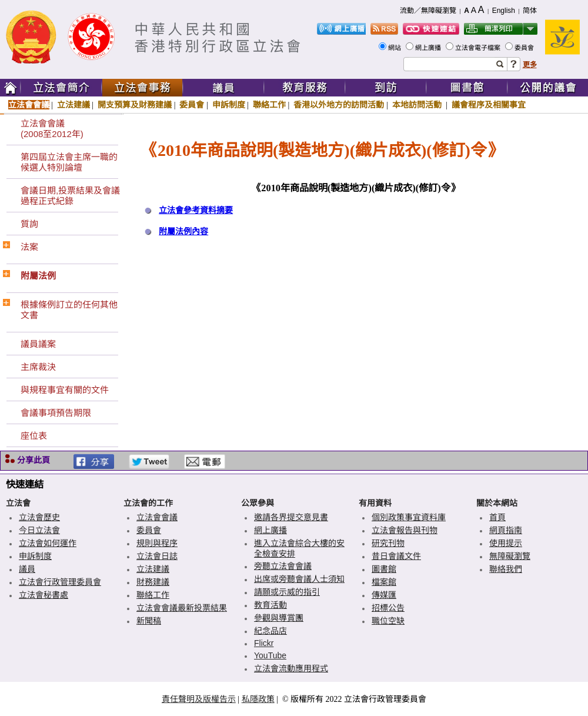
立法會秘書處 (44, 595)
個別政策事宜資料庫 (409, 517)
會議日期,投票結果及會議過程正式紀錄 (70, 196)
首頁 (497, 517)
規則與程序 (157, 543)
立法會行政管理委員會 (60, 582)
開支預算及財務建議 (135, 105)
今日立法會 (39, 530)
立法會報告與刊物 (405, 530)
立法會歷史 (39, 517)
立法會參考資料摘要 (196, 210)
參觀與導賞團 (279, 618)
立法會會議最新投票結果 (182, 608)
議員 (27, 569)
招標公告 (388, 608)
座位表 (34, 436)
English (504, 11)
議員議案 (38, 344)
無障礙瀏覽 (510, 556)
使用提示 (506, 543)
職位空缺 (388, 621)
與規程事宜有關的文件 (65, 390)
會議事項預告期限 (56, 413)
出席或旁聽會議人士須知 (299, 579)
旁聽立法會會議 (283, 566)
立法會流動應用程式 (291, 668)
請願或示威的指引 (287, 592)
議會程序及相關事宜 (489, 105)
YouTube (270, 655)
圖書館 (384, 569)
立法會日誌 (157, 556)
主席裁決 (38, 367)
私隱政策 (258, 699)
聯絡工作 (269, 105)
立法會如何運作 (48, 543)
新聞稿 (149, 621)
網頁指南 (506, 530)
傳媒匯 (384, 595)
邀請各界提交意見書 (291, 517)
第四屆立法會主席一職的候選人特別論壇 (69, 162)
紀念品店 (270, 631)
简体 (530, 11)
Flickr (264, 643)
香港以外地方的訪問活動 (339, 105)
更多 (530, 65)
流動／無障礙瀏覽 (428, 11)
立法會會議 (29, 105)
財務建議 (153, 582)
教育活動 (270, 605)
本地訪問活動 (418, 105)
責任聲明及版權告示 (199, 699)
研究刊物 (388, 543)
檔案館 (384, 582)
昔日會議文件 (396, 556)
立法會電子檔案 (479, 48)
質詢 (29, 224)
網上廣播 (429, 48)
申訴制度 (229, 105)
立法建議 (73, 105)
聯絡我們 (506, 569)
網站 (395, 48)
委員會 (525, 48)
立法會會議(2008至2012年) (52, 129)
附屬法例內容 (183, 232)
